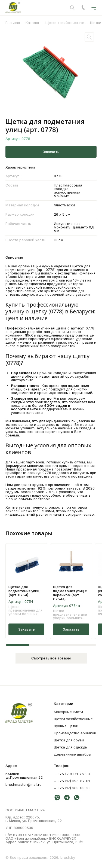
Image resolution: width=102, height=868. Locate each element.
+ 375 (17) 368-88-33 (72, 788)
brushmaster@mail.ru (24, 785)
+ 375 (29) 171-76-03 (72, 774)
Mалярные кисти (68, 712)
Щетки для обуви (69, 740)
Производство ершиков (75, 733)
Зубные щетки (66, 726)
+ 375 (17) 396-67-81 (72, 781)
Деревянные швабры (72, 754)
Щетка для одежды (71, 747)
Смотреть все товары (51, 658)
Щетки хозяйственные (73, 719)
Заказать (51, 152)
